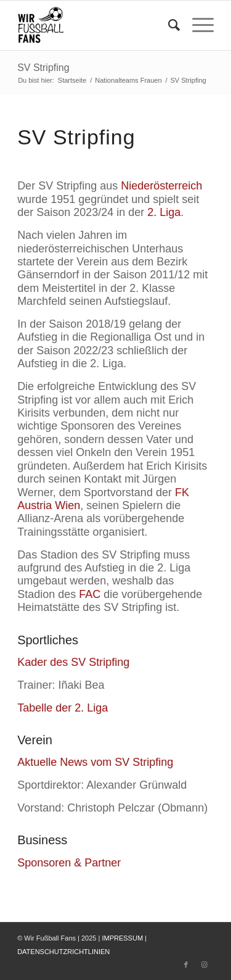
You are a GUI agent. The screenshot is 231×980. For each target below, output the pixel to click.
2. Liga (164, 212)
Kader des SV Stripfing (73, 662)
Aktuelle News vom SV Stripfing (95, 762)
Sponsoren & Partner (69, 863)
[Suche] (168, 25)
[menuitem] (168, 25)
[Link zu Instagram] (205, 965)
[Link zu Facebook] (186, 965)
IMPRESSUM (122, 938)
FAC (90, 594)
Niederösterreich (161, 186)
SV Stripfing (43, 68)
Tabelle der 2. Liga (63, 708)
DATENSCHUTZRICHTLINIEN (63, 952)
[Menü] (197, 25)
